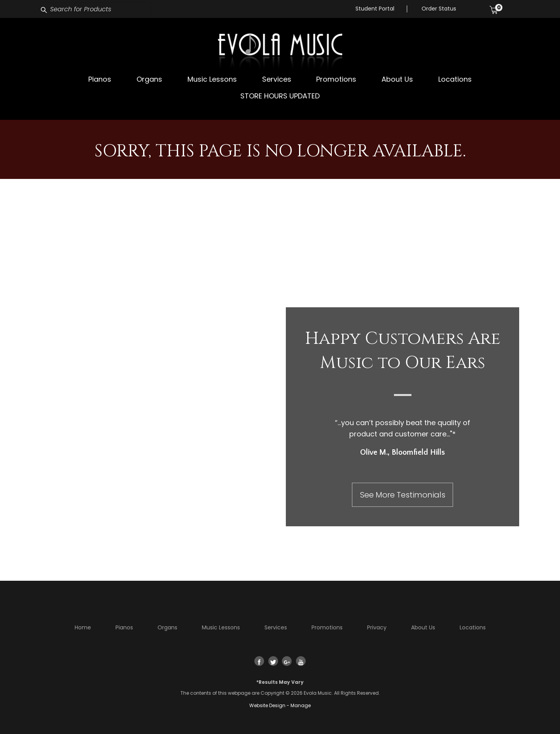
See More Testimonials (403, 495)
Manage (301, 705)
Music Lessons (212, 79)
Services (277, 79)
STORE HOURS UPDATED (280, 96)
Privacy (377, 627)
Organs (149, 79)
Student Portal (375, 9)
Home (83, 627)
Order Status (439, 9)
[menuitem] (100, 79)
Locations (455, 79)
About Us (397, 79)
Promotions (336, 79)
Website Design (267, 705)
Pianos (100, 79)
